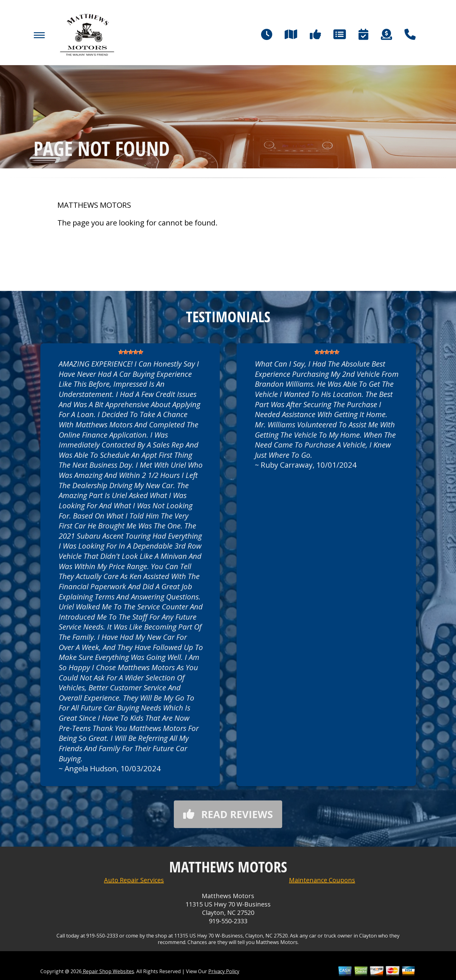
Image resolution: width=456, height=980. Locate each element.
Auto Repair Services (134, 880)
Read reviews (228, 814)
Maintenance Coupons (322, 880)
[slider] (131, 352)
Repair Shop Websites (108, 971)
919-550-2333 (228, 921)
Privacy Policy (224, 971)
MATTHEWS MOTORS (94, 205)
